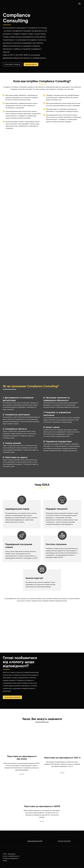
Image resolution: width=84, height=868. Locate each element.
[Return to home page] (8, 4)
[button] (12, 64)
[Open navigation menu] (79, 4)
